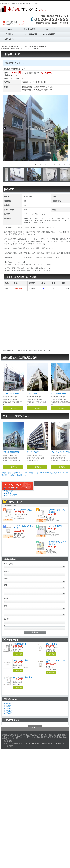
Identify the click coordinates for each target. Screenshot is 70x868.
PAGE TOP (35, 728)
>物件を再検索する (18, 475)
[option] (35, 128)
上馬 (38, 82)
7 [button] (64, 164)
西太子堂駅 (39, 90)
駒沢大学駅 (40, 87)
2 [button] (40, 164)
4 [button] (50, 164)
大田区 (9, 708)
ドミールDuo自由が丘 (25, 527)
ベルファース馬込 (24, 510)
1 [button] (35, 164)
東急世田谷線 (28, 90)
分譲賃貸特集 (47, 744)
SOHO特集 (60, 744)
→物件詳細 (13, 408)
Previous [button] (5, 128)
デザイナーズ (49, 29)
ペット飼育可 (49, 34)
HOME (10, 29)
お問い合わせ (10, 39)
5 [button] (55, 164)
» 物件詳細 (18, 654)
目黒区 (9, 706)
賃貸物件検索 (29, 29)
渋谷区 (9, 713)
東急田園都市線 (29, 87)
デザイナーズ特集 (32, 744)
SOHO (9, 493)
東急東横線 (8, 741)
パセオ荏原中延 (56, 526)
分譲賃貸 (10, 34)
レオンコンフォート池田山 (58, 543)
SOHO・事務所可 (29, 34)
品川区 (9, 703)
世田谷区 (32, 82)
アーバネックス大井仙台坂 (58, 511)
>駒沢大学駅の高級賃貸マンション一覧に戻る (20, 473)
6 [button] (60, 164)
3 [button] (45, 164)
